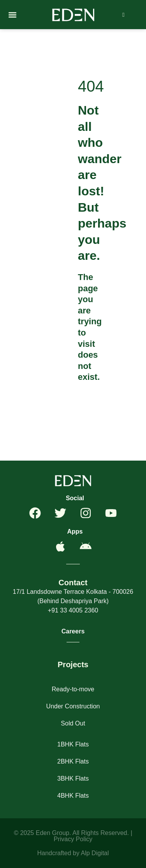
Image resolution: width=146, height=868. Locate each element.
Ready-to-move (73, 689)
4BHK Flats (73, 796)
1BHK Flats (73, 744)
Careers (73, 631)
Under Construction (73, 706)
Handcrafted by (59, 853)
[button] (12, 15)
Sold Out (73, 723)
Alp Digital (95, 853)
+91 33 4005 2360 (73, 610)
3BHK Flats (73, 778)
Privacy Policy (73, 839)
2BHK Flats (73, 761)
